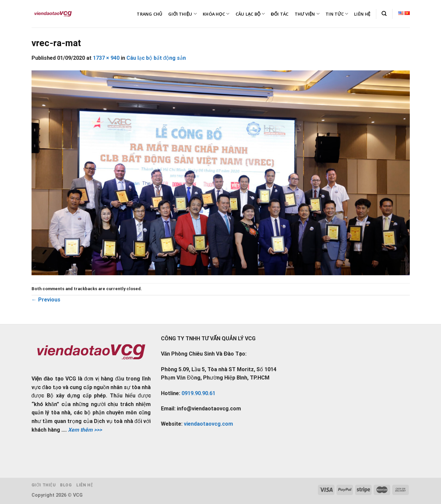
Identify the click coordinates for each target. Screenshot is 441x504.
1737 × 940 (106, 58)
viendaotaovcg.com (208, 424)
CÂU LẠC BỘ (250, 14)
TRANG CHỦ (149, 14)
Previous (46, 300)
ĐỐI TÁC (280, 14)
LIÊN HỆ (362, 14)
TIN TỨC (337, 14)
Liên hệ (85, 485)
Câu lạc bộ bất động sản (156, 58)
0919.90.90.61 (198, 393)
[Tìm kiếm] (384, 14)
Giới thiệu (44, 485)
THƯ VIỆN (307, 14)
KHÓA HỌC (216, 14)
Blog (66, 485)
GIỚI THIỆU (183, 14)
